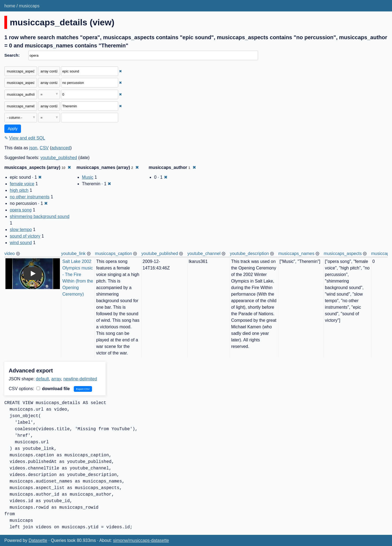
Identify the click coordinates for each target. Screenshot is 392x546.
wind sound (21, 243)
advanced (61, 148)
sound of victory (25, 236)
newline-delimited (80, 379)
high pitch (19, 190)
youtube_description (249, 254)
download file (53, 389)
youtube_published (59, 158)
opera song (21, 210)
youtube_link (73, 254)
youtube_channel (204, 254)
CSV (44, 148)
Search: (12, 55)
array (56, 379)
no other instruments (30, 197)
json (33, 148)
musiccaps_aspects (343, 254)
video (10, 254)
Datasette (38, 540)
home (10, 6)
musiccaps (29, 6)
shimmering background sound (40, 216)
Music (88, 177)
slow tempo (21, 230)
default (42, 379)
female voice (22, 184)
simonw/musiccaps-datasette (141, 540)
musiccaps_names (296, 254)
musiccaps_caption (114, 254)
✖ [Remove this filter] (120, 71)
